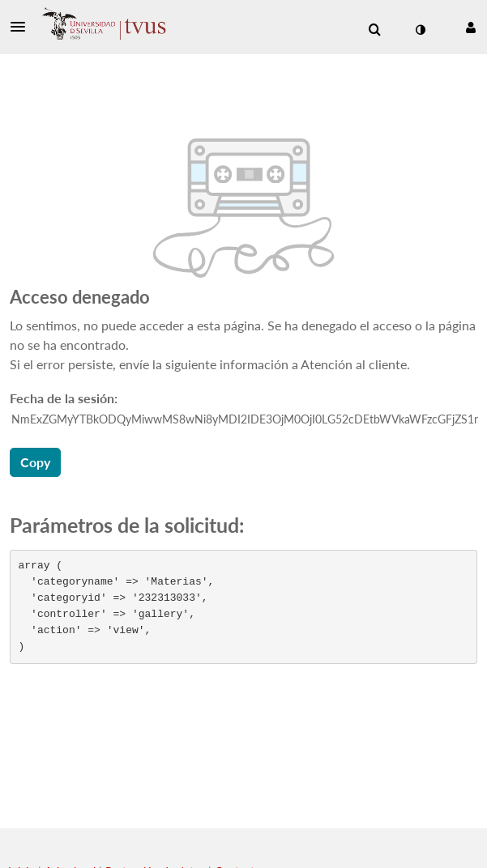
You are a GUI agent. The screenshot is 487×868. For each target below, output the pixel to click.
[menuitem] (374, 30)
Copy (35, 462)
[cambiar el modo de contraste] (420, 30)
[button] (23, 27)
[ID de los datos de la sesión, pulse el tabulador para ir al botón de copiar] (245, 419)
